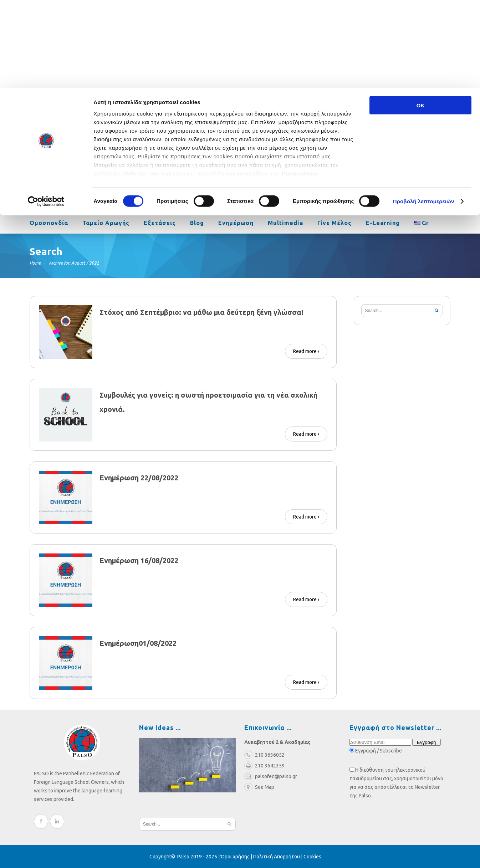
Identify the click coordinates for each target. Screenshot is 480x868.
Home (35, 263)
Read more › (306, 351)
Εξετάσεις (160, 224)
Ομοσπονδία (49, 224)
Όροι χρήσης (235, 857)
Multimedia (285, 224)
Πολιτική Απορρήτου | (278, 857)
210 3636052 (395, 149)
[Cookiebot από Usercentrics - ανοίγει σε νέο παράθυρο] (46, 114)
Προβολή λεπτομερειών (424, 114)
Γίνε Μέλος (335, 224)
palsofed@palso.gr (339, 149)
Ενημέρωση (236, 224)
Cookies (312, 857)
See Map (259, 787)
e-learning (383, 224)
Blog (197, 224)
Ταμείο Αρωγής (106, 224)
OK (421, 18)
